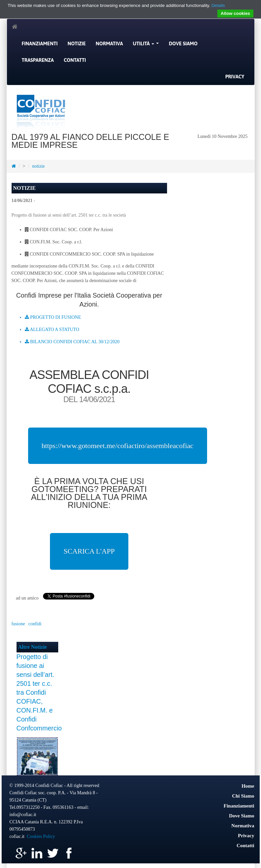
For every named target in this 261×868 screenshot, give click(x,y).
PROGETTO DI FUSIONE (53, 317)
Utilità (147, 45)
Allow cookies (235, 13)
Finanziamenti (40, 43)
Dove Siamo (183, 43)
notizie (38, 166)
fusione (18, 624)
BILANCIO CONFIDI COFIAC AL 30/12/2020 (72, 342)
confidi (35, 624)
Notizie (77, 43)
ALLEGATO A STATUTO (52, 330)
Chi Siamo (243, 796)
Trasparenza (38, 60)
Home (248, 786)
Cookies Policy (41, 836)
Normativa (109, 43)
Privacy (235, 77)
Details (218, 5)
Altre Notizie (33, 647)
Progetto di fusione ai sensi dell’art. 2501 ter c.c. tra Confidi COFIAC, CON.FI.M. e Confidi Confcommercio (39, 692)
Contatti (75, 60)
